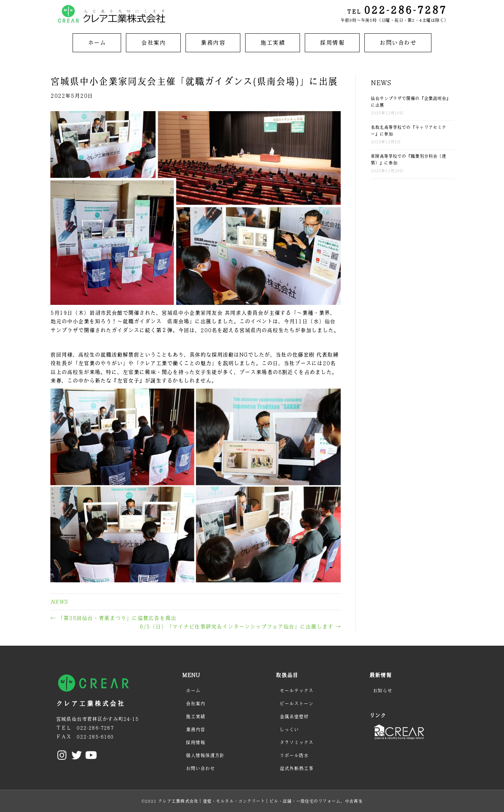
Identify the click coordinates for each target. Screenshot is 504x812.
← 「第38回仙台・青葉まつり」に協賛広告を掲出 (113, 618)
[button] (62, 755)
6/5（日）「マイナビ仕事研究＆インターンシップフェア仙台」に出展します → (240, 626)
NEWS (59, 602)
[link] (97, 43)
